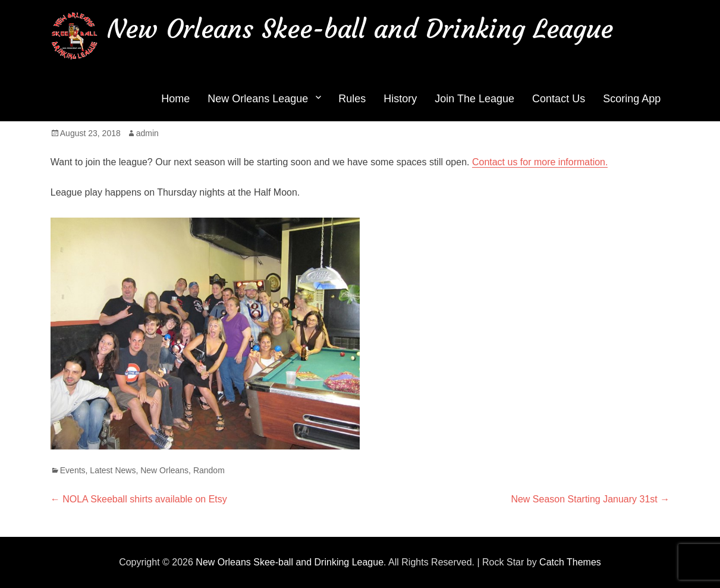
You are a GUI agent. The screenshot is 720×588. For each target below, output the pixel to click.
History (400, 99)
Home (175, 99)
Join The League (474, 99)
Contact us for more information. (540, 162)
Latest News (113, 470)
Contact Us (559, 99)
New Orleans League (258, 99)
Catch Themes (570, 562)
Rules (352, 99)
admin (147, 133)
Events (73, 470)
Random (209, 470)
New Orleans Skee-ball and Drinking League (360, 29)
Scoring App (632, 99)
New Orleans (164, 470)
